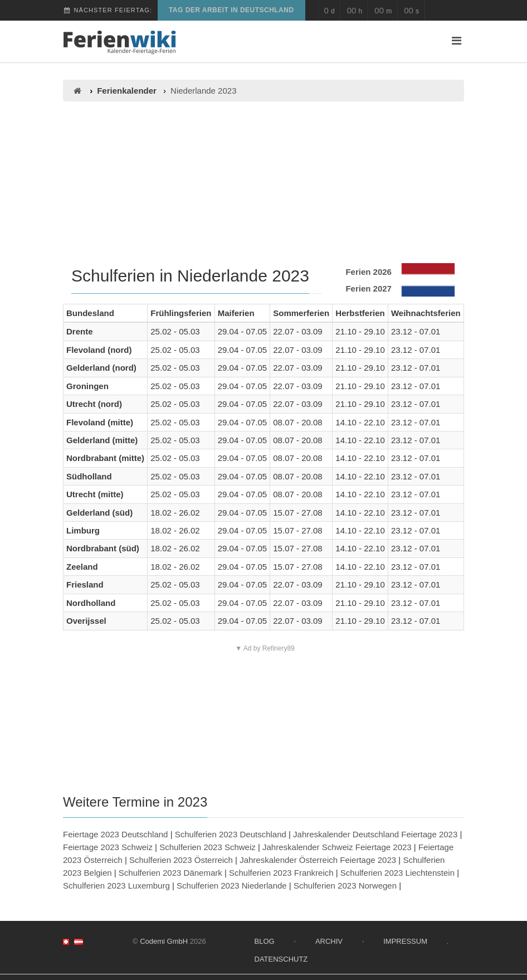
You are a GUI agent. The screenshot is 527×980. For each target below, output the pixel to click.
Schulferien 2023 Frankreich (281, 873)
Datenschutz (281, 959)
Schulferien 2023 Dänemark (170, 873)
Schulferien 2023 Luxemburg (116, 886)
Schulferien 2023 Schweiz (208, 847)
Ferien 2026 (369, 272)
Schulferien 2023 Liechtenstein (397, 873)
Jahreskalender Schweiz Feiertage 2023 (337, 847)
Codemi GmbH (164, 941)
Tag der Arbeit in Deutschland (231, 10)
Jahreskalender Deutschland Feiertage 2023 (375, 834)
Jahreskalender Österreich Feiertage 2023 (318, 860)
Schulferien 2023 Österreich (181, 860)
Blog (265, 941)
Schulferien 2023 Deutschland (231, 834)
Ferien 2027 (369, 288)
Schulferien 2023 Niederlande (232, 886)
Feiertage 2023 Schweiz (108, 847)
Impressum (405, 941)
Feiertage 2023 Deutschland (115, 834)
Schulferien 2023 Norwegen (345, 886)
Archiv (329, 941)
